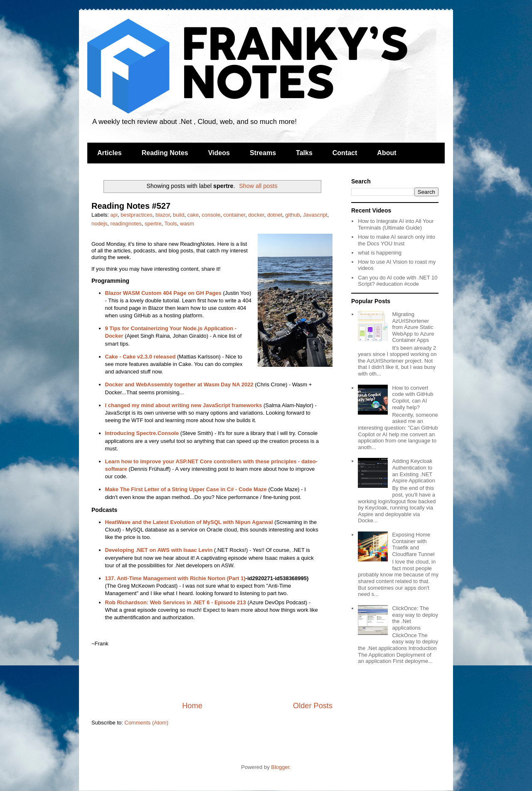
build (179, 215)
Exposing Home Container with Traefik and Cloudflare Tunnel (413, 544)
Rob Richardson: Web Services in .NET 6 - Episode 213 (176, 602)
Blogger (280, 767)
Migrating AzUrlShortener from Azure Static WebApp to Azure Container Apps (413, 327)
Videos (219, 153)
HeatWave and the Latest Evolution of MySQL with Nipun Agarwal (189, 522)
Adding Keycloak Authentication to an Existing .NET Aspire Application (413, 471)
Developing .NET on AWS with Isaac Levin (159, 550)
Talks (304, 153)
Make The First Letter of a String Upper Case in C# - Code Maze (186, 489)
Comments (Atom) (147, 723)
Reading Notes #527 (131, 206)
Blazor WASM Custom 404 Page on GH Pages (163, 293)
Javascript (315, 215)
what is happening (380, 253)
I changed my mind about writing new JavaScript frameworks (184, 405)
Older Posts (313, 706)
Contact (345, 153)
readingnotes (126, 224)
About (387, 153)
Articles (110, 153)
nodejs (99, 224)
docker (256, 215)
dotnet (275, 215)
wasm (187, 224)
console (211, 215)
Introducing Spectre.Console (142, 433)
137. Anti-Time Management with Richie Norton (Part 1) (175, 578)
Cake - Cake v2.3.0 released (140, 357)
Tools (170, 224)
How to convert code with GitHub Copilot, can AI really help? (413, 398)
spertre (153, 224)
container (234, 215)
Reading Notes (165, 153)
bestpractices (137, 215)
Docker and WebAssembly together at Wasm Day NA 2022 (179, 384)
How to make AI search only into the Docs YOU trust (397, 240)
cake (193, 215)
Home (192, 706)
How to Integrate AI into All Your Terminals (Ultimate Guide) (396, 224)
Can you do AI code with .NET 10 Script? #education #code (398, 281)
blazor (163, 215)
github (292, 215)
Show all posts (258, 186)
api (114, 215)
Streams (263, 153)
